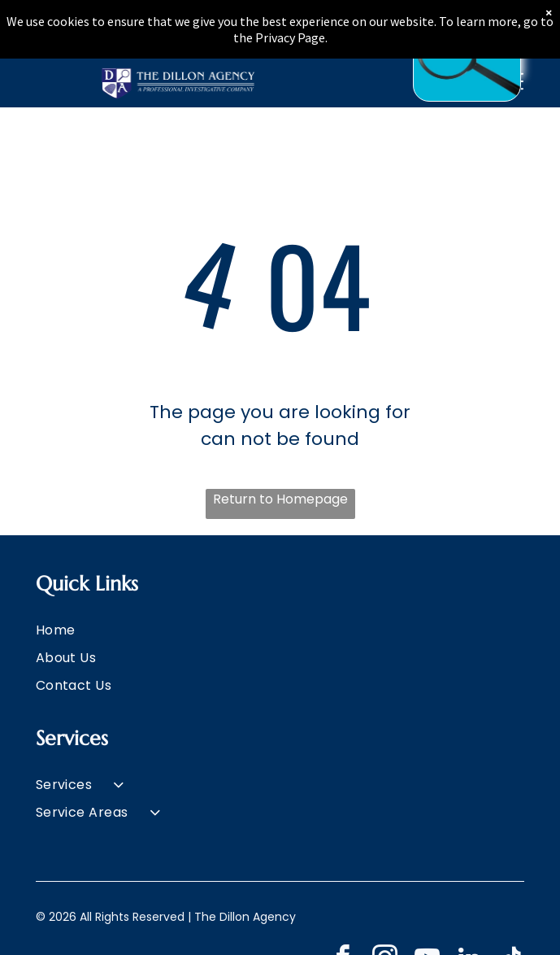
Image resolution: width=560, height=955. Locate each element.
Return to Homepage (280, 499)
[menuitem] (280, 630)
